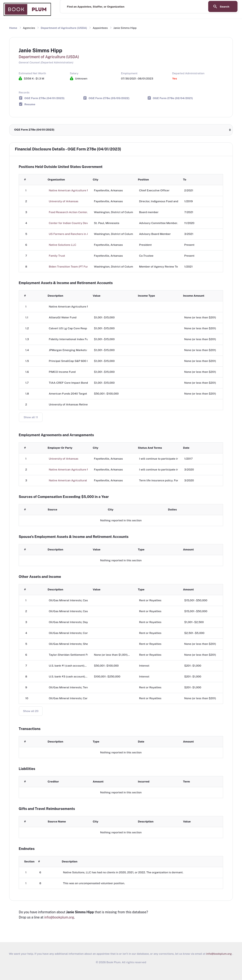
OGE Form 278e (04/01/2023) (44, 98)
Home (13, 28)
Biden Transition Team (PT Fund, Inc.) (73, 267)
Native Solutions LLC (63, 245)
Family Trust (57, 256)
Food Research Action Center (68, 212)
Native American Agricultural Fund (72, 480)
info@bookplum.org (59, 917)
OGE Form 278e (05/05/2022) (109, 98)
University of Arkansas (64, 201)
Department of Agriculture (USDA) (64, 28)
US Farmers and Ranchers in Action (72, 234)
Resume (30, 104)
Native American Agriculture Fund (71, 190)
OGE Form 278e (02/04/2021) (173, 98)
